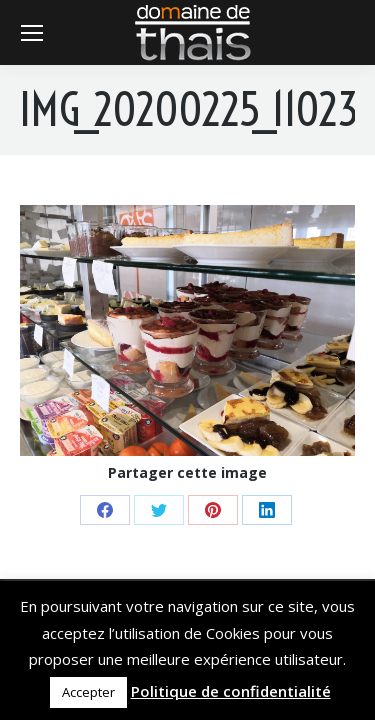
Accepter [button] (88, 692)
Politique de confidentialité (231, 691)
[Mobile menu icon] (32, 33)
